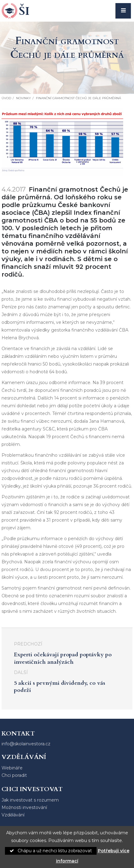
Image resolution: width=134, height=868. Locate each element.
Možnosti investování (24, 807)
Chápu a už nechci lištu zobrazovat (51, 851)
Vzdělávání (13, 815)
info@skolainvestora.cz (26, 744)
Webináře (12, 768)
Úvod (6, 98)
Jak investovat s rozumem (30, 800)
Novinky (24, 98)
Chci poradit (14, 775)
